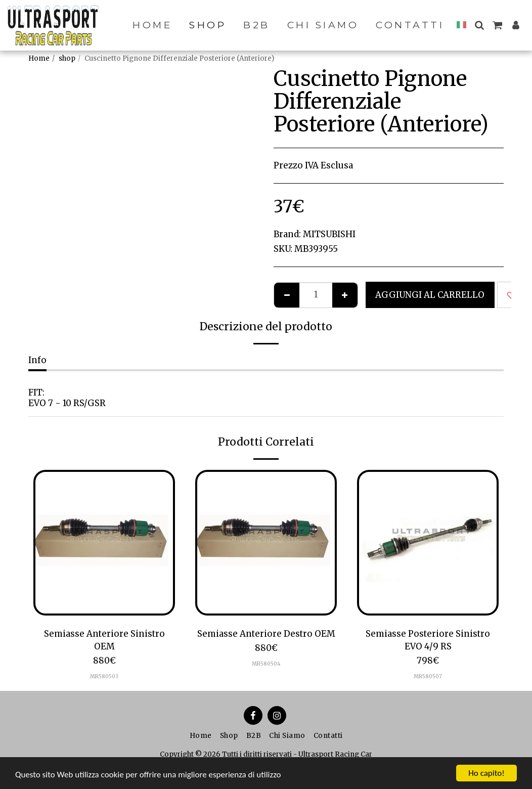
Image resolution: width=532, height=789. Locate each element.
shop (67, 58)
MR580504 (266, 664)
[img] (104, 543)
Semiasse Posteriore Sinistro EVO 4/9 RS (428, 640)
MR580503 (104, 676)
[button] (479, 25)
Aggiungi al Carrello (430, 295)
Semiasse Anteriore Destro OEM (266, 634)
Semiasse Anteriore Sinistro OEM (104, 640)
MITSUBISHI (329, 234)
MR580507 (428, 676)
